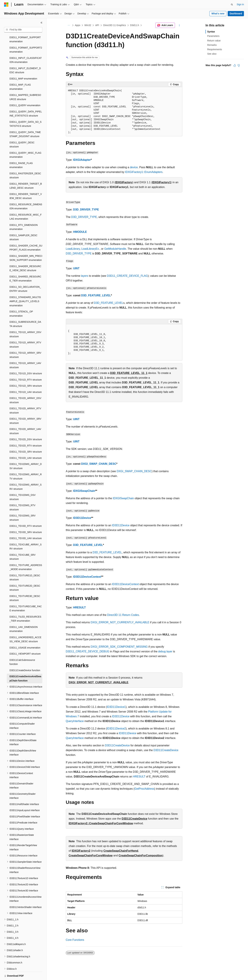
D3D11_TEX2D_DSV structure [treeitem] (26, 428)
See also (212, 54)
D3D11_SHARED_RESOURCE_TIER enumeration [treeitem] (25, 267)
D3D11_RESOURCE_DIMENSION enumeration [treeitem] (26, 195)
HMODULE (80, 232)
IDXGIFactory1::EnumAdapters (144, 172)
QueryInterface (75, 721)
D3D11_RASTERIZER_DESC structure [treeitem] (25, 164)
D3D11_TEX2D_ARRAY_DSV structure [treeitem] (25, 389)
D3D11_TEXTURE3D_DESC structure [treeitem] (25, 587)
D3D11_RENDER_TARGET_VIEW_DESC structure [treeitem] (26, 185)
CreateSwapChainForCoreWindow (91, 855)
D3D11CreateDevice (117, 745)
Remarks (212, 45)
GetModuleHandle (115, 249)
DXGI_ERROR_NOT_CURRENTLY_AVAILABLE (120, 622)
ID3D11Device (82, 518)
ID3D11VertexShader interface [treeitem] (26, 895)
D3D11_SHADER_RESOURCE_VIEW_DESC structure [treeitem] (25, 257)
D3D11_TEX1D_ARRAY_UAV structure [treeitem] (25, 354)
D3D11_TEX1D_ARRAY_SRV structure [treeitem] (25, 343)
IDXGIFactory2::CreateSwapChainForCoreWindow (101, 823)
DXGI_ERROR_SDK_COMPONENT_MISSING (119, 647)
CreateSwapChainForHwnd (121, 851)
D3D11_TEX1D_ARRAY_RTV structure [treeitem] (25, 333)
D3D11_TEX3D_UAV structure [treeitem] (26, 527)
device (134, 167)
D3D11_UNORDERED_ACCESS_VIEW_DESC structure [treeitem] (25, 628)
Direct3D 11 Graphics (115, 25)
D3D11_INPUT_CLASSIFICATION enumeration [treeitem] (26, 48)
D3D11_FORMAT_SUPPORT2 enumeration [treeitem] (26, 38)
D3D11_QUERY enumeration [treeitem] (25, 94)
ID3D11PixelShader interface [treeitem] (25, 805)
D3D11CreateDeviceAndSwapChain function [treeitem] (25, 667)
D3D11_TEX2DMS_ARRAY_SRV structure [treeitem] (26, 475)
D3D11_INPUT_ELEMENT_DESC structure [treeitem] (25, 59)
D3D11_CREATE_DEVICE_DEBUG (88, 651)
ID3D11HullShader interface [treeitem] (24, 793)
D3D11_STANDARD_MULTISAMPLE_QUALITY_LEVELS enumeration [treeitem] (25, 290)
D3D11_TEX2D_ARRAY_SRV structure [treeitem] (25, 409)
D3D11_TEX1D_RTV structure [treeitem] (26, 368)
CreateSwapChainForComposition (141, 855)
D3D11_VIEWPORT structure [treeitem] (25, 642)
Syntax (211, 32)
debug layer (165, 651)
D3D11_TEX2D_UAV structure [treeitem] (26, 446)
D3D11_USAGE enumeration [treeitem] (25, 636)
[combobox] (23, 30)
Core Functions (75, 940)
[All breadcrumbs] (69, 25)
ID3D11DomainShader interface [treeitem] (21, 774)
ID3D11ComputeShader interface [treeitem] (22, 714)
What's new (218, 14)
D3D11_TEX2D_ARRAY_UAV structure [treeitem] (25, 420)
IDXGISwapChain (84, 491)
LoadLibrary (73, 249)
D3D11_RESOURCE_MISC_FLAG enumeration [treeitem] (26, 205)
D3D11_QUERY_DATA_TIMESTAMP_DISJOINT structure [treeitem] (25, 123)
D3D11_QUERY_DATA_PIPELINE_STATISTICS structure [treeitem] (26, 102)
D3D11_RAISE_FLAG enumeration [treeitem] (21, 154)
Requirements (215, 49)
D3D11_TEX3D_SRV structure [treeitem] (26, 521)
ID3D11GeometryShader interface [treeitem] (23, 784)
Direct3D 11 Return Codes (123, 615)
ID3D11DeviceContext (87, 577)
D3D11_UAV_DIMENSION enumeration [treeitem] (24, 617)
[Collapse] (41, 23)
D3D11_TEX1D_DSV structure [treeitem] (26, 362)
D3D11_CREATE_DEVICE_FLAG (127, 276)
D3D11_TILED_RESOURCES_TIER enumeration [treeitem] (25, 607)
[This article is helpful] (235, 65)
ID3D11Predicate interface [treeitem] (23, 811)
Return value (214, 41)
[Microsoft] (6, 5)
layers (85, 276)
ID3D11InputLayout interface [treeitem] (25, 799)
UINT (76, 268)
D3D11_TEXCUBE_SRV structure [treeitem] (23, 545)
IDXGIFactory (124, 182)
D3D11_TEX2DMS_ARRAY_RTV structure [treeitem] (26, 465)
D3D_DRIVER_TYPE (86, 210)
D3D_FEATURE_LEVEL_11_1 (129, 373)
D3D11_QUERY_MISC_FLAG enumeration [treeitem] (25, 143)
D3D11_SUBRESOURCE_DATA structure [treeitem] (25, 312)
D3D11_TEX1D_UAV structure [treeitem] (26, 380)
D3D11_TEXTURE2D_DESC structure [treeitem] (25, 576)
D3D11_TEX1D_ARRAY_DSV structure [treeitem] (25, 323)
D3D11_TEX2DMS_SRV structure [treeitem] (23, 506)
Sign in (240, 4)
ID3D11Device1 (116, 707)
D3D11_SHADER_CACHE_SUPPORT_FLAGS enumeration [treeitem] (26, 236)
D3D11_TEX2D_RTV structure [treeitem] (26, 434)
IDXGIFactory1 (161, 182)
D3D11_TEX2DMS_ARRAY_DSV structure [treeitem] (26, 454)
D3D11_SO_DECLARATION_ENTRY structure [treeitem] (25, 277)
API (97, 25)
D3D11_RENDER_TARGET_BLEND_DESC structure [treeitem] (26, 174)
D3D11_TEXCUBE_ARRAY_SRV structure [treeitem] (26, 535)
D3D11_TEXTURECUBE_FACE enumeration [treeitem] (26, 597)
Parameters (213, 36)
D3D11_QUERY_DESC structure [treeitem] (22, 133)
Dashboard (236, 14)
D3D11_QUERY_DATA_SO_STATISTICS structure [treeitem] (25, 112)
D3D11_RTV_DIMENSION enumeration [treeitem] (24, 215)
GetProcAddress (144, 789)
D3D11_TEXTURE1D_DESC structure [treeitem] (25, 566)
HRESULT (79, 607)
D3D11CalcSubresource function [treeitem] (22, 650)
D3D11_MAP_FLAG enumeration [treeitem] (20, 75)
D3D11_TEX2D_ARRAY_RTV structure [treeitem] (25, 399)
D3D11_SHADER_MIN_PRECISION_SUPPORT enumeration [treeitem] (26, 246)
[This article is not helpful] (239, 65)
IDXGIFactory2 (81, 851)
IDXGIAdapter (82, 160)
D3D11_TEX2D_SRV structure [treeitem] (26, 440)
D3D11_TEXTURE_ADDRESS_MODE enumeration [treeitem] (26, 556)
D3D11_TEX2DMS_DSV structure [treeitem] (23, 485)
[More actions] (179, 25)
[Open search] (232, 5)
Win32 (88, 25)
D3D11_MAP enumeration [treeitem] (23, 67)
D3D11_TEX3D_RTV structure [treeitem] (26, 514)
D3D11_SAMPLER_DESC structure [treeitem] (23, 226)
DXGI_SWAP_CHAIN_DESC (99, 464)
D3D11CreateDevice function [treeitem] (25, 659)
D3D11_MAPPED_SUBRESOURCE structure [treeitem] (25, 85)
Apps (78, 25)
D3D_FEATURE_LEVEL (96, 295)
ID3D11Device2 (116, 729)
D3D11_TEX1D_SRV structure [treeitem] (26, 374)
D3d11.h (134, 25)
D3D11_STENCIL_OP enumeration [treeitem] (21, 302)
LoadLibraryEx (90, 249)
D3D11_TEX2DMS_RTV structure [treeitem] (22, 496)
